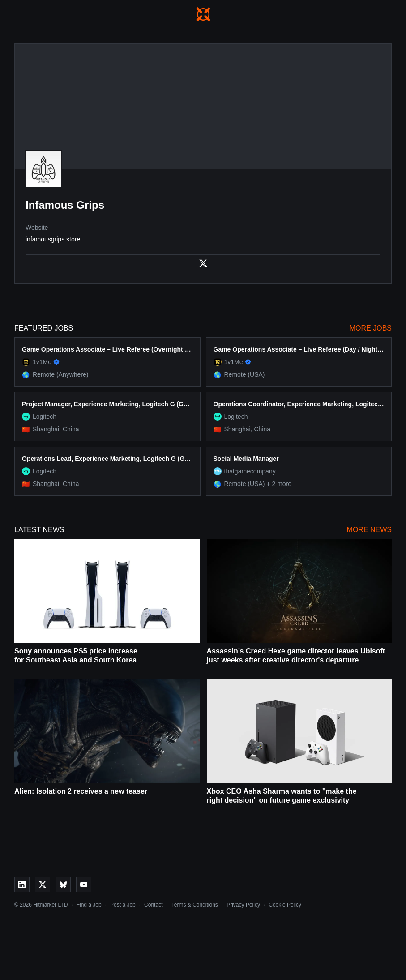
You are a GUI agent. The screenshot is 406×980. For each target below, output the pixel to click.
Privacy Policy (243, 905)
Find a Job (89, 905)
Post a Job (123, 905)
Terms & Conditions (195, 905)
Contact (153, 905)
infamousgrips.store (53, 239)
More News (369, 530)
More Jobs (371, 328)
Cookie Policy (285, 905)
